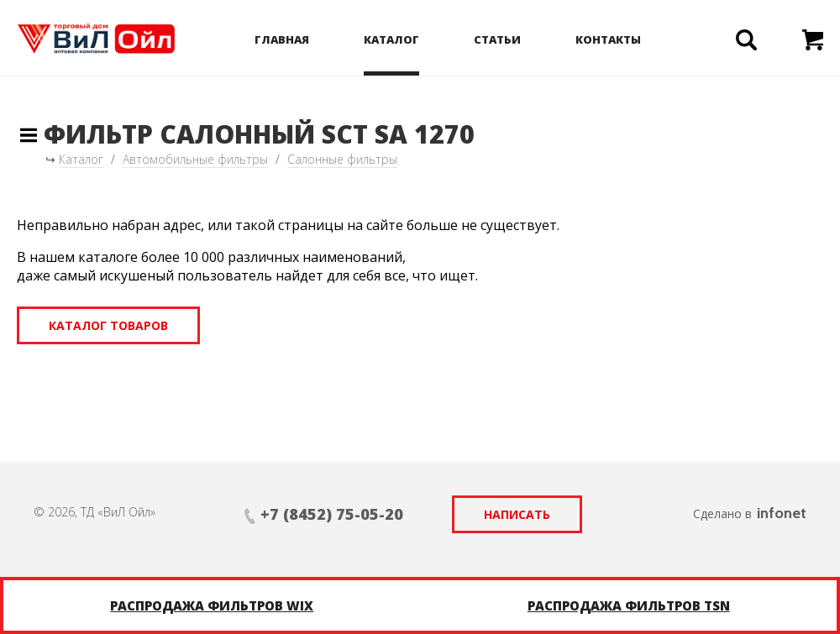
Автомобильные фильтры (195, 159)
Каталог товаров (108, 325)
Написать (517, 514)
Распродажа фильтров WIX (212, 605)
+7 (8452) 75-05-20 (332, 514)
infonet (782, 513)
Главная (282, 39)
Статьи (497, 39)
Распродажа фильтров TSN (629, 605)
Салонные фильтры (342, 159)
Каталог (391, 39)
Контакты (608, 39)
